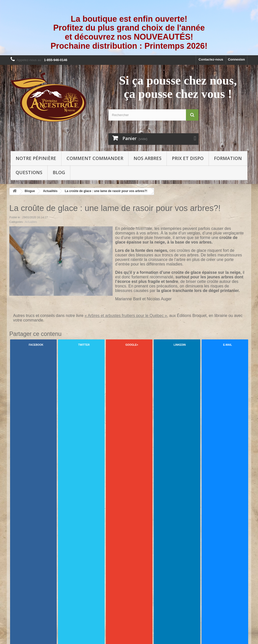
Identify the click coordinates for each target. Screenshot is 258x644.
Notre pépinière (36, 158)
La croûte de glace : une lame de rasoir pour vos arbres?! (106, 191)
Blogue (30, 191)
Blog (59, 172)
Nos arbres (148, 158)
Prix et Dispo (188, 158)
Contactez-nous (211, 59)
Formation (228, 158)
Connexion (236, 59)
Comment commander (95, 158)
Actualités (50, 191)
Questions (29, 172)
